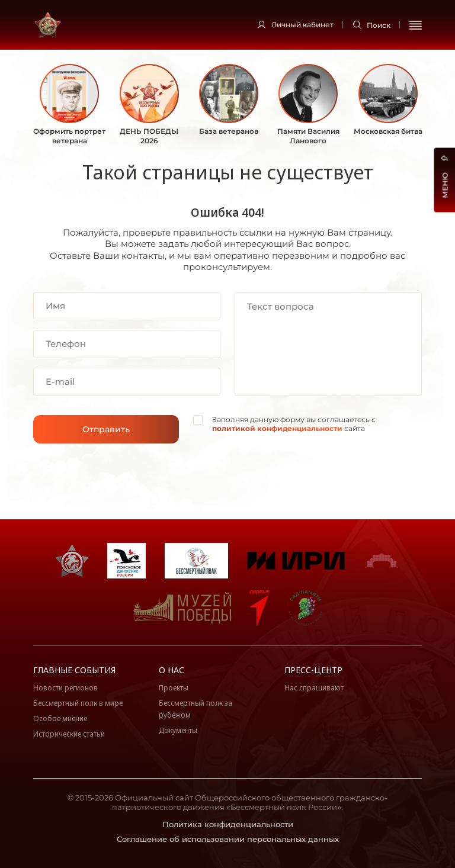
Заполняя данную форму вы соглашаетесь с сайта (294, 424)
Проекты (174, 688)
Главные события (74, 670)
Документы (178, 730)
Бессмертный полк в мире (78, 703)
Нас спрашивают (314, 688)
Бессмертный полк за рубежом (196, 709)
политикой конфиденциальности (277, 428)
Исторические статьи (69, 734)
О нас (172, 670)
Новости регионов (65, 688)
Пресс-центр (313, 670)
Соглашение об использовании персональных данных (228, 839)
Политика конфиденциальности (228, 824)
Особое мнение (60, 718)
